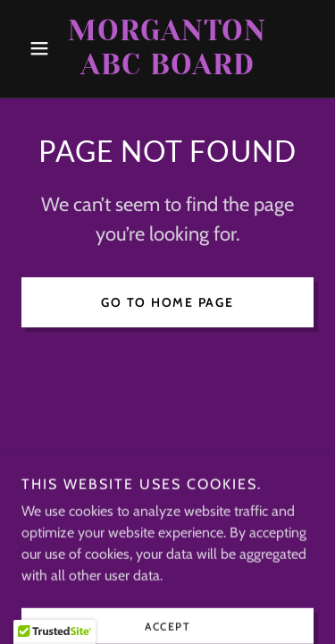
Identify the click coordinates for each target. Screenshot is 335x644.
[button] (43, 48)
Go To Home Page (167, 302)
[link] (167, 49)
